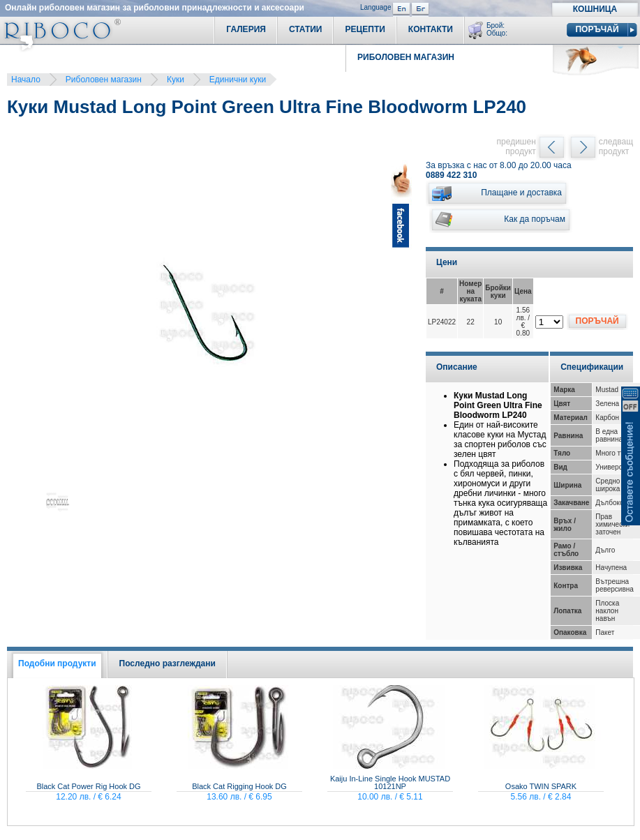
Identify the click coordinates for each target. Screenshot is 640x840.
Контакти (431, 29)
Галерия (246, 29)
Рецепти (365, 29)
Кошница (595, 9)
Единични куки (238, 80)
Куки (176, 80)
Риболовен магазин (104, 80)
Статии (306, 29)
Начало (26, 80)
